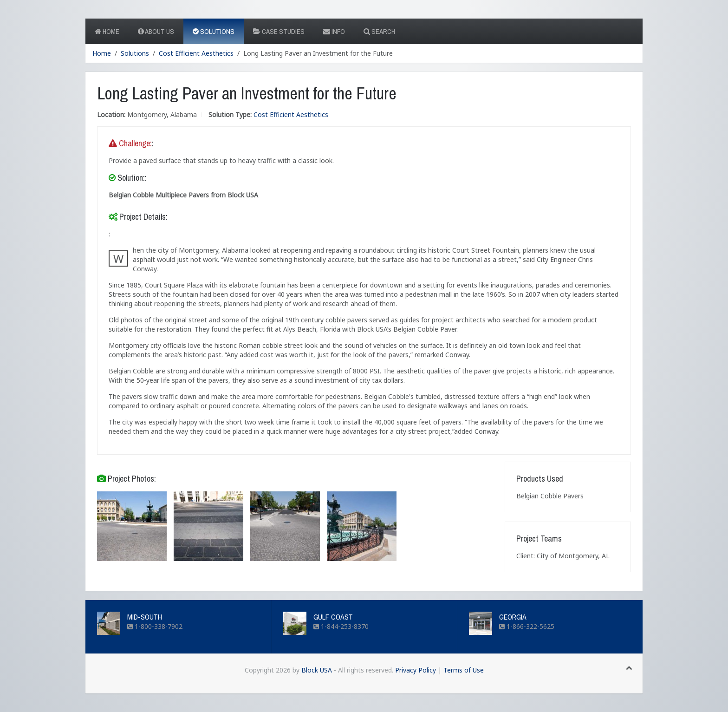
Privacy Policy (416, 670)
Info (334, 31)
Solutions (214, 31)
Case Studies (279, 31)
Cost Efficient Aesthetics (196, 53)
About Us (156, 31)
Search (379, 31)
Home (107, 31)
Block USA (317, 670)
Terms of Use (464, 670)
